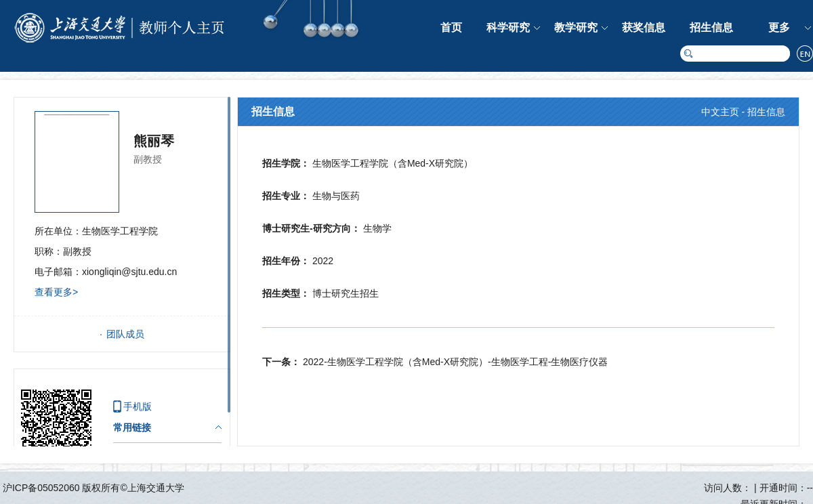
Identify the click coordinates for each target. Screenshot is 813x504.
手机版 (138, 406)
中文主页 (720, 112)
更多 (779, 27)
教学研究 (576, 27)
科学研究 (508, 27)
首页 (451, 27)
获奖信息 (644, 27)
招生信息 (711, 27)
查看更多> (56, 292)
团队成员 (125, 334)
